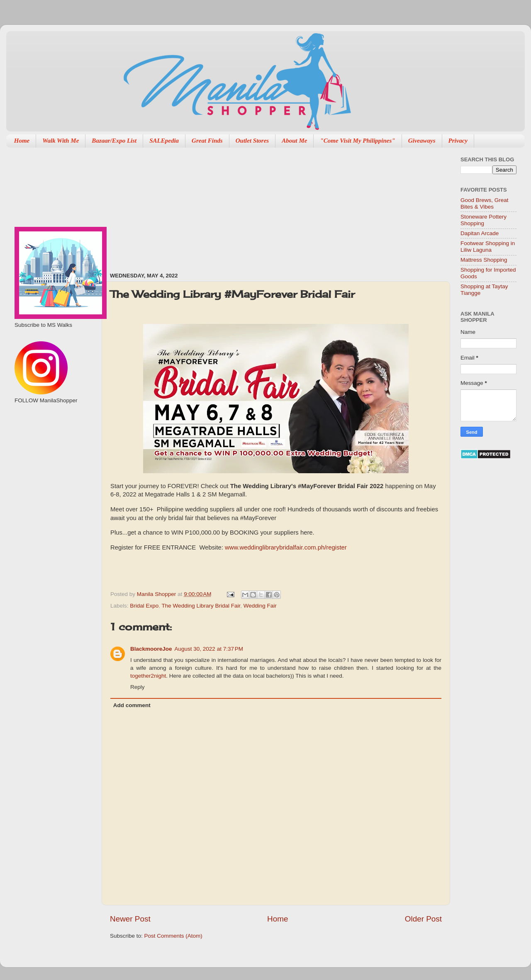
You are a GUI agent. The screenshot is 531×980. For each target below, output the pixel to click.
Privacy (458, 141)
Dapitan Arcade (480, 233)
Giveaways (422, 141)
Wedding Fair (260, 606)
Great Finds (207, 141)
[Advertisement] (178, 206)
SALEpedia (164, 141)
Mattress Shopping (484, 260)
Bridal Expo (144, 606)
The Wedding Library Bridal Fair (201, 606)
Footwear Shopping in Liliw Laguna (488, 247)
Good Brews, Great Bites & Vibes (485, 203)
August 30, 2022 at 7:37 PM (209, 649)
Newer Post (130, 919)
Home (22, 141)
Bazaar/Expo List (114, 141)
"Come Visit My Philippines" (357, 141)
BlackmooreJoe (151, 649)
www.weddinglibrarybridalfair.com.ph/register (286, 547)
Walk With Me (61, 141)
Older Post (423, 919)
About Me (294, 141)
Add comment (132, 705)
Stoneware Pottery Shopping (484, 220)
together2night (148, 676)
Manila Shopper (157, 594)
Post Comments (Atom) (173, 936)
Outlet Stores (252, 141)
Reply (138, 687)
